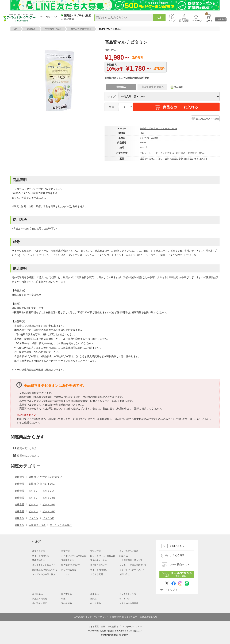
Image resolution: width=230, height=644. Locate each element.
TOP (15, 29)
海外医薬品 (37, 594)
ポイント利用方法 (41, 556)
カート (209, 17)
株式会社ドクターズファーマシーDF (158, 128)
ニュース (66, 574)
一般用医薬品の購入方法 (131, 560)
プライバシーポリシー (98, 617)
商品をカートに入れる (176, 107)
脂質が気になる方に (28, 456)
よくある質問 (97, 574)
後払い (203, 153)
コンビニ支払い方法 (129, 551)
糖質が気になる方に (28, 448)
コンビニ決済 (167, 153)
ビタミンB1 (49, 498)
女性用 (32, 484)
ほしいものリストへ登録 (207, 119)
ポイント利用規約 (99, 570)
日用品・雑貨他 (40, 599)
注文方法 (66, 551)
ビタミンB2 (49, 504)
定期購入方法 (68, 560)
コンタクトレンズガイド (44, 565)
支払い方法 (95, 551)
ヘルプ (172, 21)
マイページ (196, 21)
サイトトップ (168, 590)
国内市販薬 (67, 594)
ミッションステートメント (132, 570)
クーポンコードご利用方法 (74, 556)
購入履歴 (184, 21)
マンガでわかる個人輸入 (44, 574)
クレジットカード (149, 153)
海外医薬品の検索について (45, 570)
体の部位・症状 (40, 603)
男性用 (32, 477)
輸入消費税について (71, 565)
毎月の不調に (47, 484)
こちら (206, 419)
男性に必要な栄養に (51, 477)
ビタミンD (48, 518)
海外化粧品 (67, 603)
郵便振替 (192, 153)
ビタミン (33, 491)
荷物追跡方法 (39, 560)
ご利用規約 (79, 617)
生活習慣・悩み (53, 29)
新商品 (93, 599)
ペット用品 (95, 603)
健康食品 (31, 29)
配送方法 (124, 556)
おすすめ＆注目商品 (129, 603)
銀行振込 (181, 153)
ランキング (125, 599)
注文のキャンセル (99, 560)
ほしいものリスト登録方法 (103, 556)
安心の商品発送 (69, 570)
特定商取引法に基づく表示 (124, 617)
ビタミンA (48, 491)
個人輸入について (99, 565)
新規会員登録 (39, 551)
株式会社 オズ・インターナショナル (125, 627)
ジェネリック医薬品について (133, 565)
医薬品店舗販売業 (148, 617)
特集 (63, 599)
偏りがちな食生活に (81, 29)
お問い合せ (125, 574)
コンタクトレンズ (128, 594)
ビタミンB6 (49, 511)
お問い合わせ (177, 546)
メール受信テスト (180, 564)
